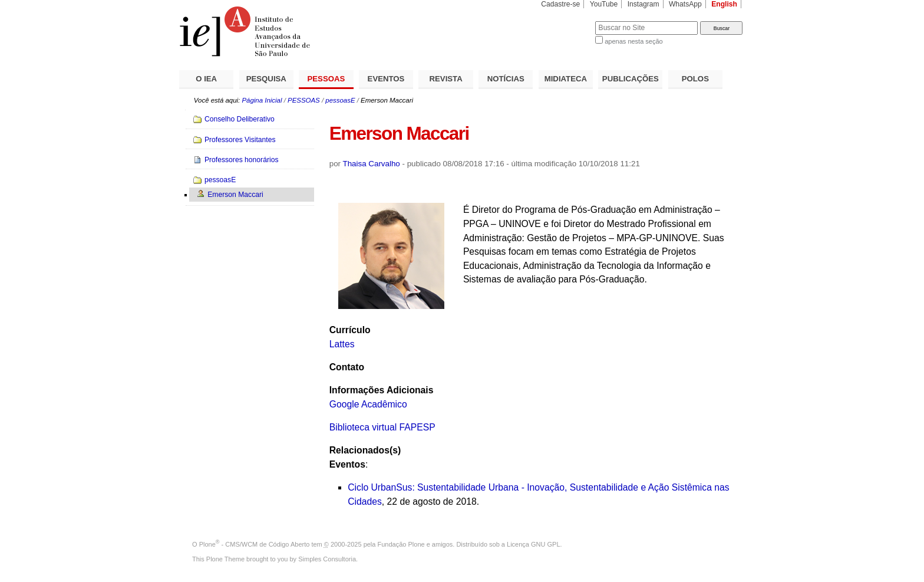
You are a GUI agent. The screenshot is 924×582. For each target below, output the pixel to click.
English (724, 4)
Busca (567, 21)
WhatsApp (685, 4)
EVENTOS (386, 79)
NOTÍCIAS (506, 79)
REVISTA (446, 79)
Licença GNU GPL (533, 544)
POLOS (695, 79)
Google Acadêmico (368, 404)
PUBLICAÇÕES (631, 79)
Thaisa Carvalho (372, 164)
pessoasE (340, 100)
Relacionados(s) (365, 450)
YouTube (604, 4)
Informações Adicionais (382, 390)
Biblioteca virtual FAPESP (382, 427)
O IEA (206, 79)
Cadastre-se (560, 4)
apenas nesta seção (633, 41)
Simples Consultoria (327, 559)
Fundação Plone (401, 544)
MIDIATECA (566, 79)
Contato (347, 367)
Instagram (643, 4)
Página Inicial (262, 100)
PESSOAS (326, 79)
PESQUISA (266, 79)
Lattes (342, 344)
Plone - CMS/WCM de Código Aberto (255, 544)
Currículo (350, 330)
